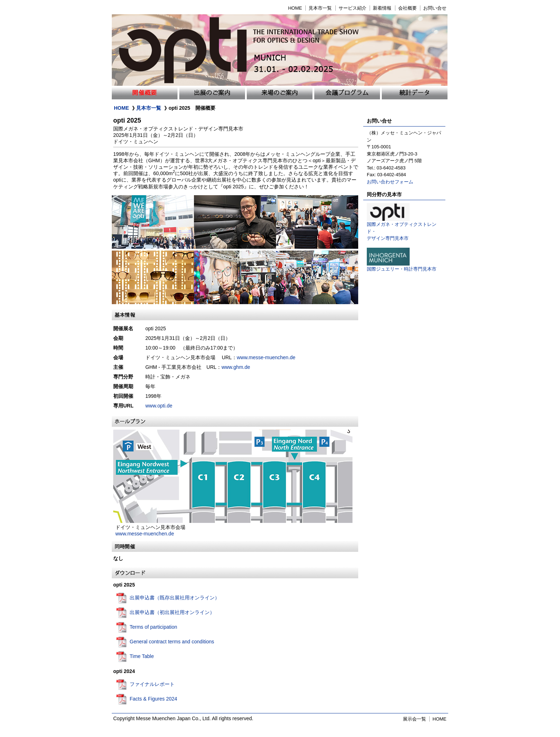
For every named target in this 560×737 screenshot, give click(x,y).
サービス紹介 (352, 8)
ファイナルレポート (152, 684)
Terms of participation (153, 627)
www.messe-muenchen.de (269, 357)
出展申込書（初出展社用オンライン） (172, 612)
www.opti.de (159, 406)
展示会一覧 (414, 719)
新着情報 (382, 8)
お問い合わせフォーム (390, 182)
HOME (295, 8)
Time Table (142, 656)
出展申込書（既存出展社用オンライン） (175, 598)
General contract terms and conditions (172, 642)
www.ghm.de (236, 367)
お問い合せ (435, 8)
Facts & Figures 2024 (153, 699)
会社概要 (407, 8)
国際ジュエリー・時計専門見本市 (402, 266)
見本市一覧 (320, 8)
